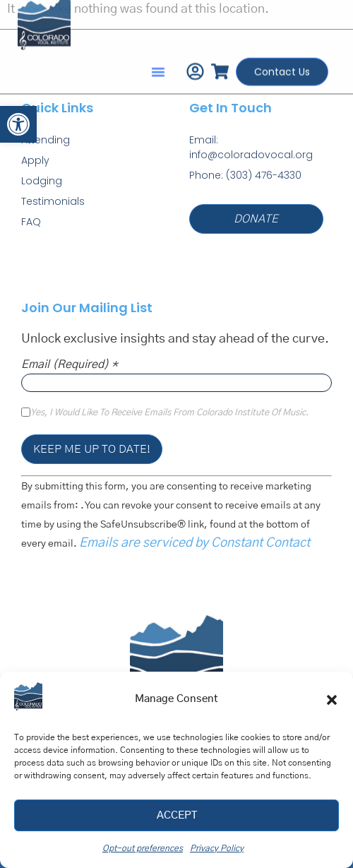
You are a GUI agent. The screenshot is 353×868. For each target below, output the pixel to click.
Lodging (42, 181)
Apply (35, 160)
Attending (46, 140)
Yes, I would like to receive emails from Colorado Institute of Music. (169, 413)
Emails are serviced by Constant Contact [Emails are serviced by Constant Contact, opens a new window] (195, 543)
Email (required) (70, 364)
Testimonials (53, 201)
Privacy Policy (217, 848)
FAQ (31, 222)
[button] (18, 124)
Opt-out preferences (143, 848)
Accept (177, 815)
